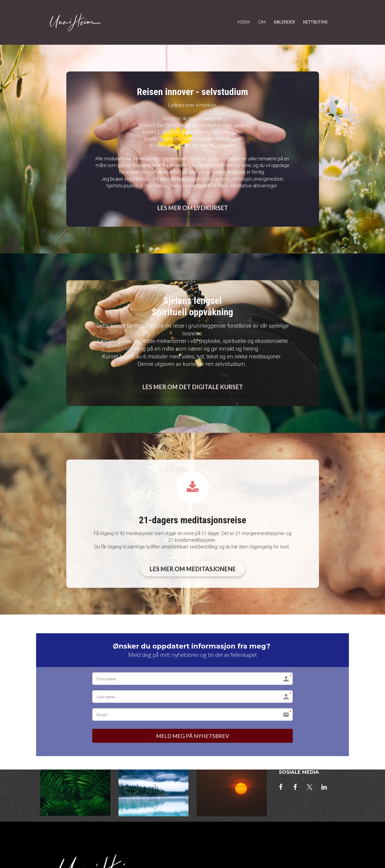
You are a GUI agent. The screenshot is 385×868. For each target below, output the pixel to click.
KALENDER (284, 22)
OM (262, 22)
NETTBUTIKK (315, 22)
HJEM (244, 22)
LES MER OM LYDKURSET (193, 208)
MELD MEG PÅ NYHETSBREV (193, 736)
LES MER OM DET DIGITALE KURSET (193, 387)
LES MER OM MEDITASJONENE (193, 569)
